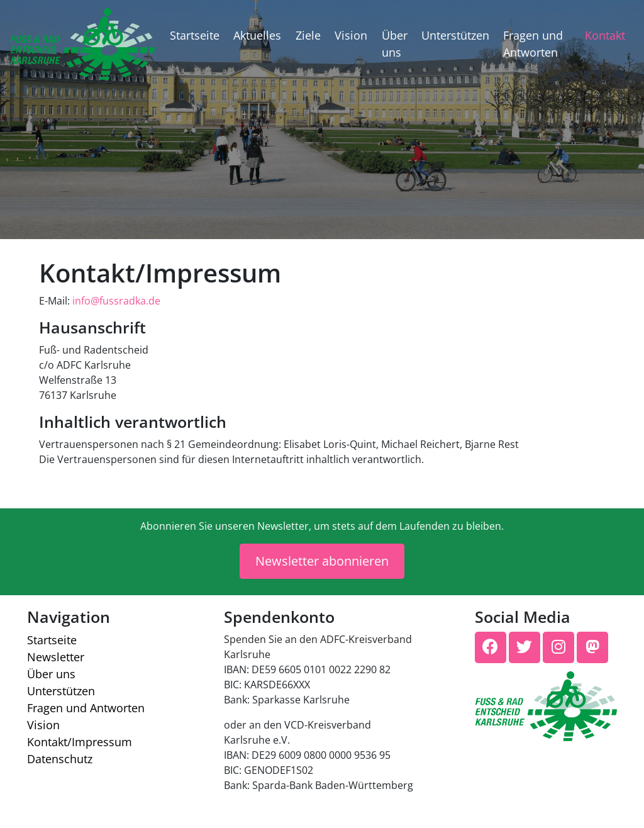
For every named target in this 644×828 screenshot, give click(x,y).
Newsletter (56, 657)
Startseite (195, 35)
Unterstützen (455, 35)
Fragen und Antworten (533, 44)
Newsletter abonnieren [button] (322, 561)
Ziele (308, 35)
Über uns (395, 44)
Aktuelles (257, 35)
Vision (351, 35)
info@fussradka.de (116, 301)
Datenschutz (60, 759)
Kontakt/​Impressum (80, 742)
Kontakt (605, 35)
